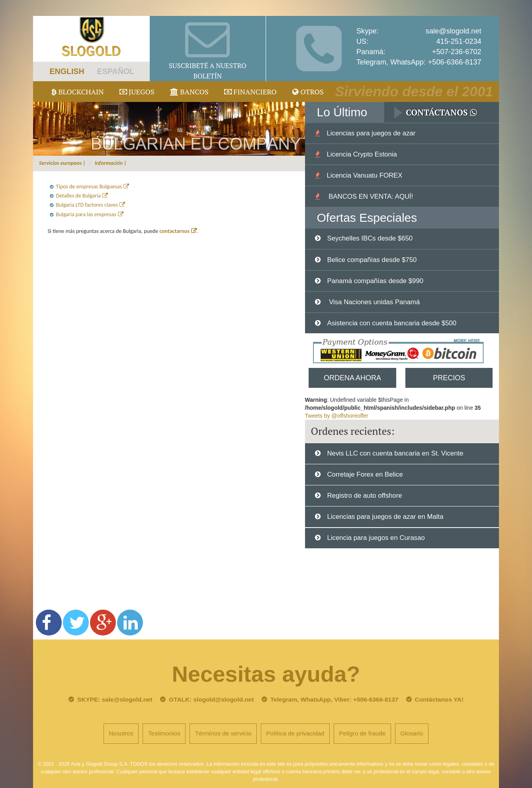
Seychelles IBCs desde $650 (370, 238)
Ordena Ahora (352, 378)
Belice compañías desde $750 (372, 260)
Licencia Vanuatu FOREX (364, 175)
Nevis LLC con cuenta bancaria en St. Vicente (395, 453)
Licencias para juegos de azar (371, 133)
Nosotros (121, 733)
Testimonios (164, 733)
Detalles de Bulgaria (78, 196)
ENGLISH (67, 71)
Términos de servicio (223, 733)
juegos (137, 92)
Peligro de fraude (362, 733)
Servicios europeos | (62, 163)
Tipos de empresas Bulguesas (89, 187)
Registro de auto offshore (364, 496)
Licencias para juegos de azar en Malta (385, 517)
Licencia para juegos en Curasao (376, 538)
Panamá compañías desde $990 (375, 281)
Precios (449, 378)
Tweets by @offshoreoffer (337, 416)
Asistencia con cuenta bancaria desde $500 (392, 323)
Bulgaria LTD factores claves (87, 205)
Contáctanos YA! (439, 699)
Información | (111, 163)
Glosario (412, 733)
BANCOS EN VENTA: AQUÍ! (370, 197)
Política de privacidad (295, 733)
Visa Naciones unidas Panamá (373, 302)
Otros (308, 92)
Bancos (189, 92)
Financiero (250, 92)
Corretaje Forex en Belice (365, 474)
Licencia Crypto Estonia (362, 154)
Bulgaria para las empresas (86, 214)
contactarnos (174, 231)
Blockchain (78, 92)
